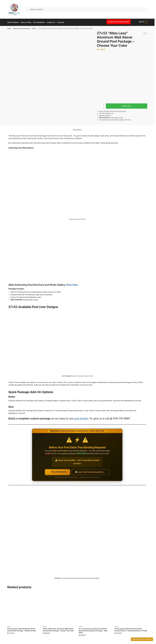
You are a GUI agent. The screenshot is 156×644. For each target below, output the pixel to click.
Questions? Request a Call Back (142, 639)
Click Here (72, 284)
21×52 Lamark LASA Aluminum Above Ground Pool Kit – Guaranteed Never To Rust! (131, 629)
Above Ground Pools (74, 577)
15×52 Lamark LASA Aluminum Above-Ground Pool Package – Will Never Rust (21, 629)
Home (9, 27)
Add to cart (127, 105)
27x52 (34, 27)
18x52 (45, 625)
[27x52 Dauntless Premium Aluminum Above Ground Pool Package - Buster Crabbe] (146, 32)
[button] (143, 22)
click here (128, 119)
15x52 (9, 625)
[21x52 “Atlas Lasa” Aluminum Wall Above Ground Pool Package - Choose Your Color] (144, 32)
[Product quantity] (99, 105)
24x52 (81, 625)
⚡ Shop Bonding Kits (57, 471)
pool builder (81, 417)
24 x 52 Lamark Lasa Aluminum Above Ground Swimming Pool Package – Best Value (93, 630)
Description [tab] (77, 129)
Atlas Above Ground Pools (21, 27)
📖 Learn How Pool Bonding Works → (90, 471)
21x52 (116, 625)
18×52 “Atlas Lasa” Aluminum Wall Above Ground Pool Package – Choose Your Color (58, 629)
